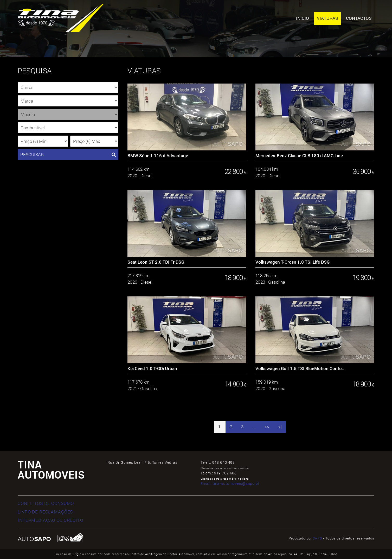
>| (280, 427)
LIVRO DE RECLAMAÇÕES (45, 512)
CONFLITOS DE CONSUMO (46, 503)
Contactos (359, 18)
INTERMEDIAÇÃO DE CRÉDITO (50, 520)
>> (267, 427)
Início (303, 18)
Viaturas (327, 18)
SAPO (317, 538)
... (254, 427)
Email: (230, 483)
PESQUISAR (68, 155)
